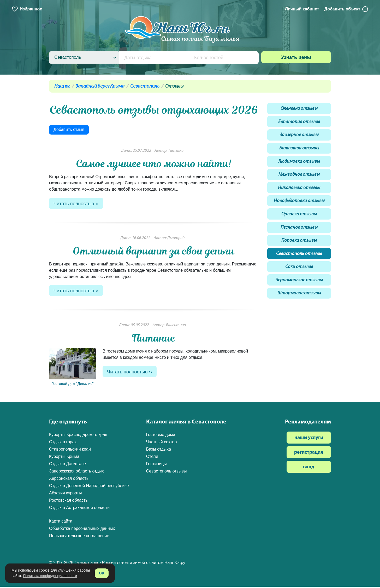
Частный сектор (162, 443)
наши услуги (309, 439)
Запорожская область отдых (76, 472)
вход (309, 468)
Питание (154, 339)
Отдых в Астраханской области (79, 509)
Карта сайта (61, 522)
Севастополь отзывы (299, 261)
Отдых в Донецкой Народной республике (89, 487)
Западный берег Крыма (100, 86)
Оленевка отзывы (299, 109)
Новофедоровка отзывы (299, 206)
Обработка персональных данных (82, 530)
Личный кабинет (302, 9)
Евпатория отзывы (299, 123)
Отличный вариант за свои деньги (154, 251)
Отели (152, 458)
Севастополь (145, 86)
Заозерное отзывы (299, 137)
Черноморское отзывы (299, 289)
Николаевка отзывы (299, 192)
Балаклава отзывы (299, 151)
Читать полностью (75, 204)
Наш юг (62, 86)
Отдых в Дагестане (67, 465)
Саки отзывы (299, 275)
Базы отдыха (159, 450)
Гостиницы (156, 465)
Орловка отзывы (299, 220)
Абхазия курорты (65, 494)
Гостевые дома (161, 436)
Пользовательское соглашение (79, 537)
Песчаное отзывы (299, 234)
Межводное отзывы (299, 178)
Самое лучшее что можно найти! (154, 163)
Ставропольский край (70, 450)
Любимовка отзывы (299, 164)
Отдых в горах (63, 443)
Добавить (347, 9)
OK (102, 573)
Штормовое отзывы (299, 303)
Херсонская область (69, 480)
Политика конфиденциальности (50, 576)
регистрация (309, 454)
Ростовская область (68, 502)
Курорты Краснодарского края (78, 436)
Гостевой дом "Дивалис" (73, 368)
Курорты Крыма (64, 458)
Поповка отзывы (299, 247)
